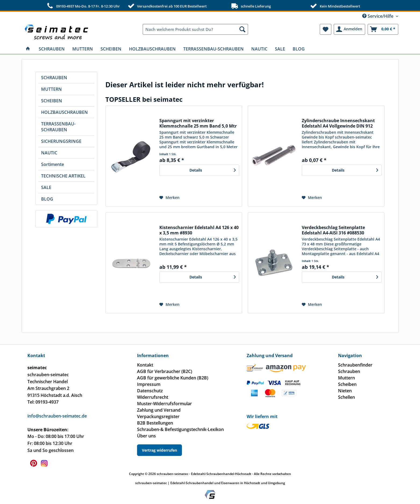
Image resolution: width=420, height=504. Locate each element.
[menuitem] (195, 29)
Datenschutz (150, 391)
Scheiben (347, 384)
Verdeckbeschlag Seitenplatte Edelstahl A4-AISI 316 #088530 (333, 230)
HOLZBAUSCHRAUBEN (64, 112)
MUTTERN (51, 89)
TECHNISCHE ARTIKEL (63, 176)
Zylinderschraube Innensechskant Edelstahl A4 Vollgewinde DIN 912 (338, 123)
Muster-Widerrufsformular (164, 404)
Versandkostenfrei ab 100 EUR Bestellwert (167, 6)
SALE (46, 187)
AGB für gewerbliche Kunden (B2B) (173, 378)
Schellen (347, 397)
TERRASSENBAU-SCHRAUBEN (58, 127)
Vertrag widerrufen (159, 450)
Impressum (149, 384)
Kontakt (145, 365)
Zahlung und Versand (159, 410)
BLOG (47, 199)
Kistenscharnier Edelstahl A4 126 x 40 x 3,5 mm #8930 (199, 230)
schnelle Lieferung (251, 6)
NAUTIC (49, 153)
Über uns (146, 436)
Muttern (347, 378)
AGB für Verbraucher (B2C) (165, 371)
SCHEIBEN (52, 101)
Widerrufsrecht (153, 397)
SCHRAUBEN (54, 78)
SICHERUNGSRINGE (61, 141)
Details (213, 169)
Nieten (345, 391)
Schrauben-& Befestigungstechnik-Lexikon (180, 429)
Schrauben (349, 371)
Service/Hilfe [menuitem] (378, 16)
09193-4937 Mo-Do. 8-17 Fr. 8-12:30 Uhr (83, 6)
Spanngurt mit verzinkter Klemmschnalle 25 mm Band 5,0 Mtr (198, 123)
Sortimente (53, 164)
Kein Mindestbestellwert (334, 6)
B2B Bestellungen (155, 423)
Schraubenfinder (355, 365)
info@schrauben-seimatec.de (57, 416)
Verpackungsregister (158, 416)
